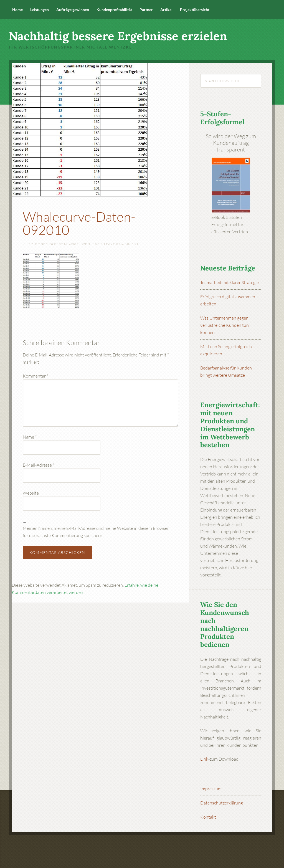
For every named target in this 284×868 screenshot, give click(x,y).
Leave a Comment (121, 244)
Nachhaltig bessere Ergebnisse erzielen (118, 36)
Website (31, 493)
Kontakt (208, 817)
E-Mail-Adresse (39, 465)
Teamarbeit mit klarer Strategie (230, 282)
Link (204, 759)
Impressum (211, 789)
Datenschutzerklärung (222, 803)
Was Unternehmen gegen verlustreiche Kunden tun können (225, 325)
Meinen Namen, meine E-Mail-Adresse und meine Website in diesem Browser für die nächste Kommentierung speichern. (96, 532)
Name (30, 437)
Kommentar (35, 376)
